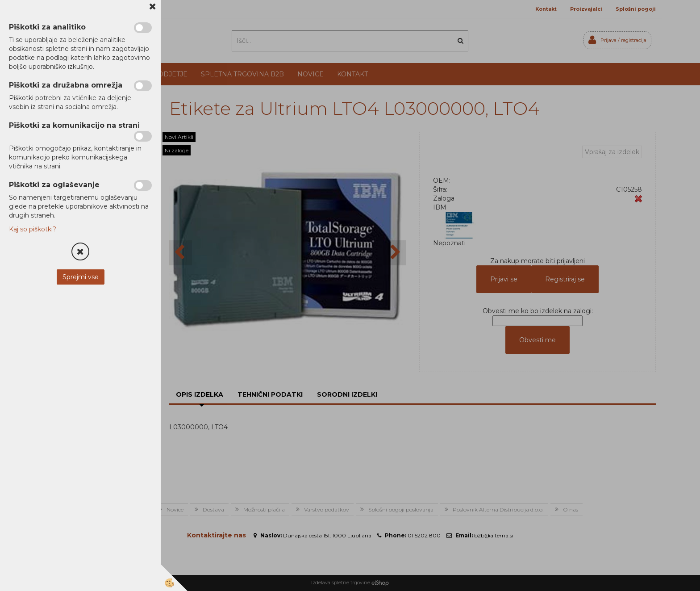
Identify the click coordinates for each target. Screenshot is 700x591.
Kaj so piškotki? (33, 229)
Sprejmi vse (81, 277)
